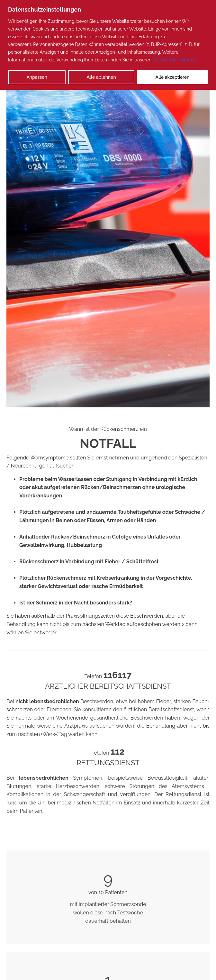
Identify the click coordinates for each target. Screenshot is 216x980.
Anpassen (37, 77)
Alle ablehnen (101, 77)
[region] (108, 45)
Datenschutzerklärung (174, 60)
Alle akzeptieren (173, 77)
